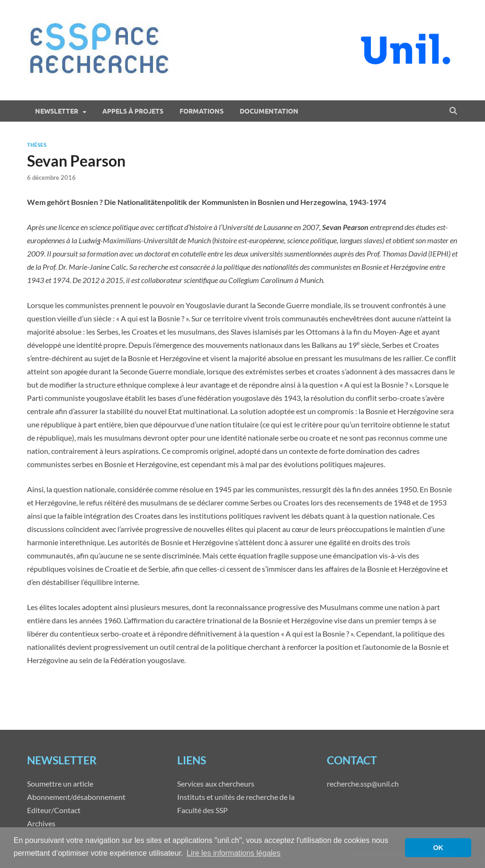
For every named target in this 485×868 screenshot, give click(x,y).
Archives (41, 823)
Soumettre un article (60, 784)
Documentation (269, 111)
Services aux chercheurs (216, 784)
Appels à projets (133, 111)
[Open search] (453, 111)
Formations (202, 111)
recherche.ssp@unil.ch (363, 784)
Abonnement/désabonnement (76, 797)
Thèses (37, 145)
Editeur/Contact (54, 810)
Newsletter (57, 111)
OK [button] (438, 848)
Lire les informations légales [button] (234, 853)
